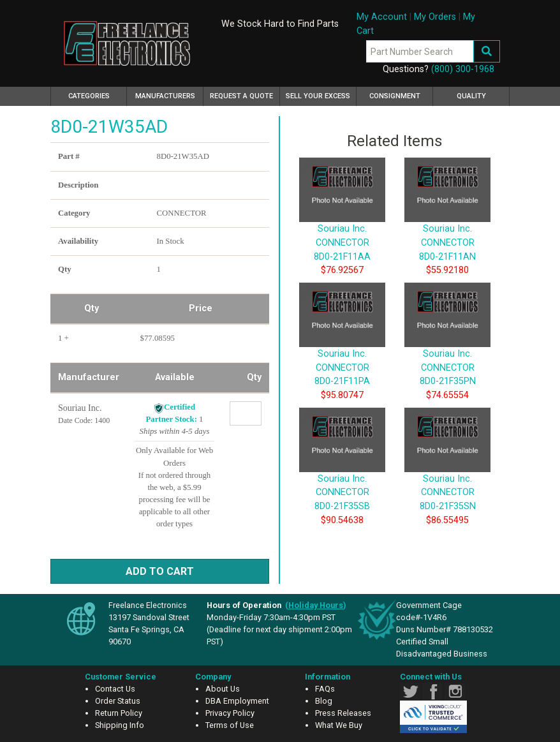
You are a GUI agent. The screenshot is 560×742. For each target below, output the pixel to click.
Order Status (118, 701)
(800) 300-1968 (463, 69)
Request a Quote (241, 96)
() (316, 605)
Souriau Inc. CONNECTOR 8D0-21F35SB (342, 473)
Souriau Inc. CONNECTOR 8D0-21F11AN (447, 223)
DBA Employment (237, 701)
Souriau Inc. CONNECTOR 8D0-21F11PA (342, 348)
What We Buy (339, 725)
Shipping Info (120, 725)
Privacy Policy (230, 713)
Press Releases (343, 713)
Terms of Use (230, 725)
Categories (98, 94)
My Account (382, 17)
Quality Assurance (471, 99)
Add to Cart (160, 571)
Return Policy (119, 713)
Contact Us (115, 689)
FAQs (325, 689)
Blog (324, 701)
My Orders (435, 17)
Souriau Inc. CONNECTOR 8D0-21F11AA (342, 223)
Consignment (395, 96)
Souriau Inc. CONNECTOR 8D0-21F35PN (447, 348)
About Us (223, 689)
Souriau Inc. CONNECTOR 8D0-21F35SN (447, 473)
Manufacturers (165, 96)
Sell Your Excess (318, 96)
